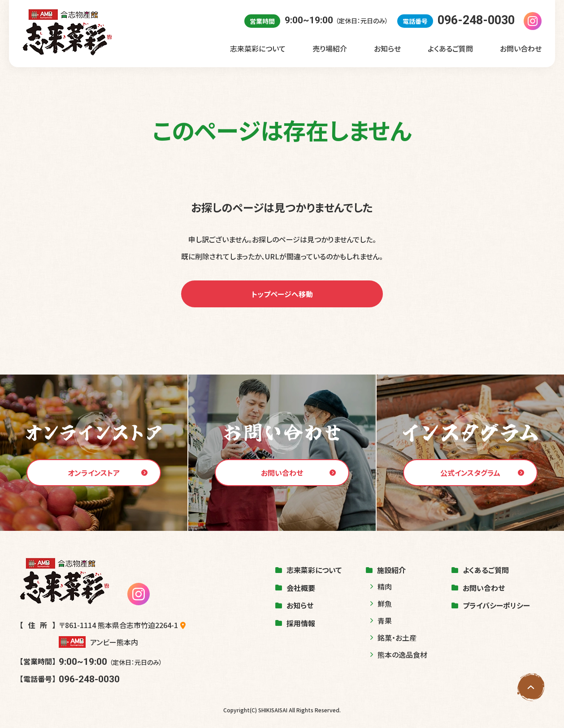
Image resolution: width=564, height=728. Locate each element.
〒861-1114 (122, 625)
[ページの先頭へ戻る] (531, 687)
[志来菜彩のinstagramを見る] (533, 21)
